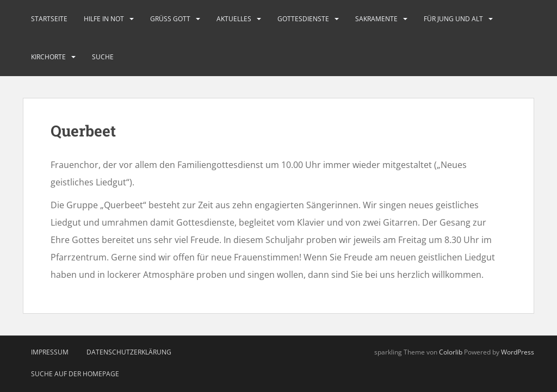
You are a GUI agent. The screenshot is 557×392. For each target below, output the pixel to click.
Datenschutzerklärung (129, 352)
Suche (103, 57)
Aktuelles (234, 19)
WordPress (518, 352)
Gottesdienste (303, 19)
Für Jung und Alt (453, 19)
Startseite (49, 19)
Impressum (50, 352)
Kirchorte (48, 57)
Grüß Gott (170, 19)
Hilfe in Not (104, 19)
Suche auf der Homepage (75, 374)
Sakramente (376, 19)
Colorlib (451, 352)
